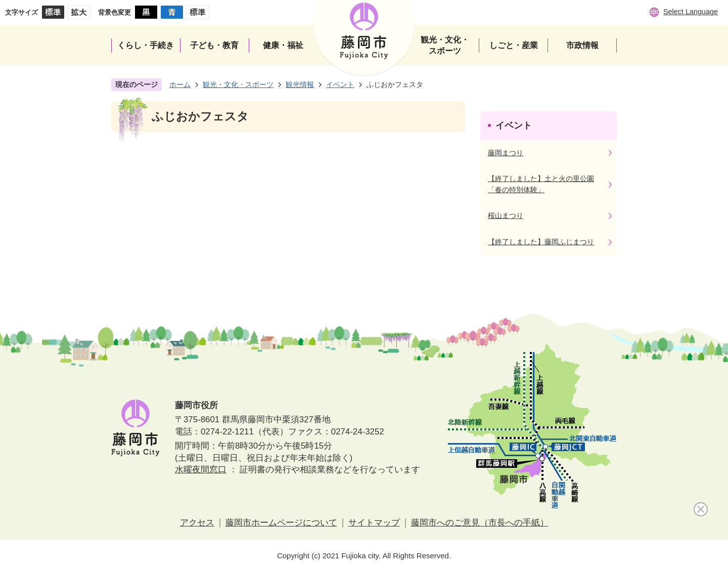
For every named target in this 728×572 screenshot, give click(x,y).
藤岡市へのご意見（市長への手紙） (480, 523)
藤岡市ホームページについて (281, 523)
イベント (340, 84)
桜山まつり (506, 215)
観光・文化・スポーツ (238, 84)
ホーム (180, 84)
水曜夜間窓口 (201, 470)
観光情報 (300, 84)
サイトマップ (374, 523)
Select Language (691, 12)
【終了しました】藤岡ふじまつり (541, 242)
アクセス (197, 523)
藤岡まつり (506, 153)
